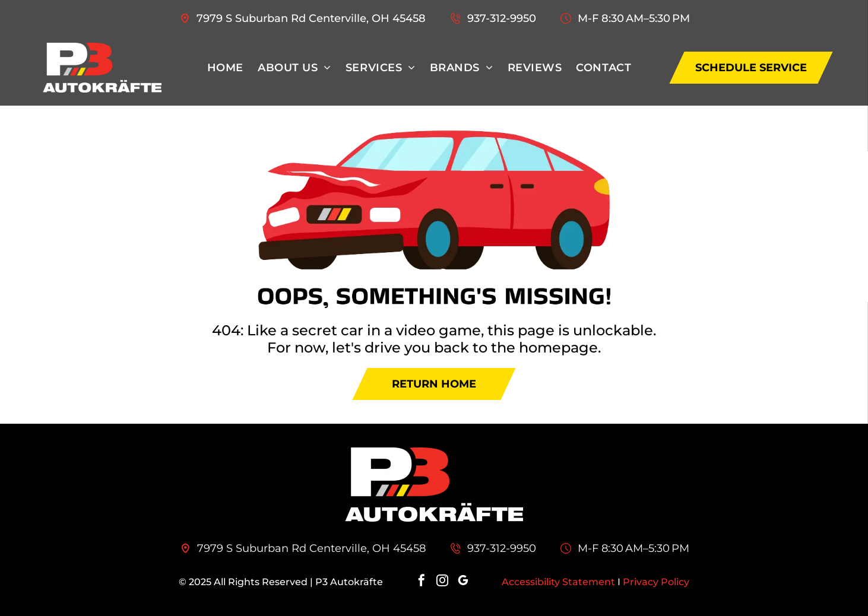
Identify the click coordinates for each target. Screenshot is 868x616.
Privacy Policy (656, 582)
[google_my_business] (463, 582)
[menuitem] (225, 68)
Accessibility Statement (558, 582)
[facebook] (422, 582)
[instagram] (442, 582)
